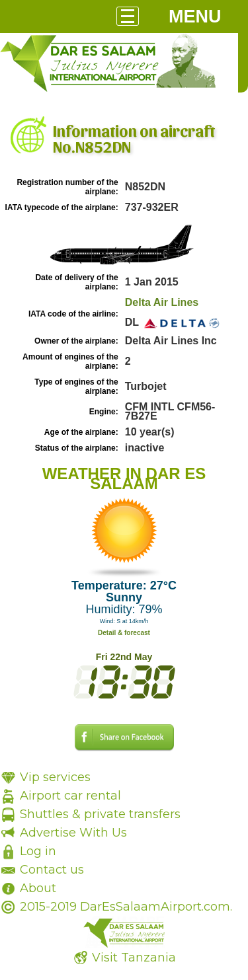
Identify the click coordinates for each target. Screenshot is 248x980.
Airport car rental (70, 796)
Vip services (55, 777)
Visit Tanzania (134, 958)
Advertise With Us (73, 833)
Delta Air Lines (162, 302)
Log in (38, 851)
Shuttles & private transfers (100, 814)
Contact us (52, 870)
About (38, 888)
